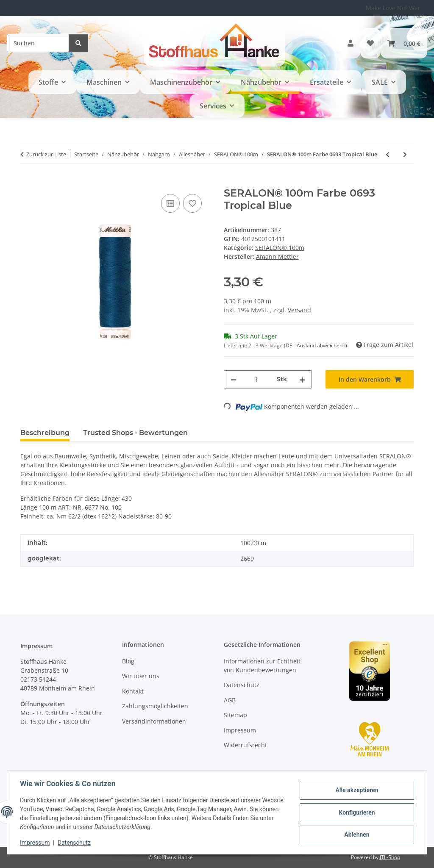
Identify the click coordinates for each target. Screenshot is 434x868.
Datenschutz (75, 843)
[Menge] (257, 379)
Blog (128, 661)
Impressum (36, 843)
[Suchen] (38, 43)
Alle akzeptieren (356, 790)
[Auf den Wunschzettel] (192, 203)
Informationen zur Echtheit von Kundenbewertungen (262, 666)
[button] (351, 43)
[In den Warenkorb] (27, 183)
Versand (299, 310)
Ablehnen (356, 835)
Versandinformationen (154, 721)
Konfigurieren (356, 813)
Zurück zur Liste (46, 154)
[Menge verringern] (234, 379)
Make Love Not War (393, 8)
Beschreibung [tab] (45, 433)
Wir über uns (141, 676)
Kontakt (133, 691)
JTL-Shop (390, 857)
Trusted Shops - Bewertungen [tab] (135, 433)
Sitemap (235, 715)
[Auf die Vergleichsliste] (170, 203)
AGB (230, 700)
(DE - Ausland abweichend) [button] (316, 345)
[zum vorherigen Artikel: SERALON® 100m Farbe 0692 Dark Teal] (388, 154)
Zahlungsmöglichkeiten (155, 706)
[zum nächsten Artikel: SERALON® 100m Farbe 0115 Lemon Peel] (405, 154)
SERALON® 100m (280, 248)
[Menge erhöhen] (302, 379)
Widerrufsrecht (245, 745)
